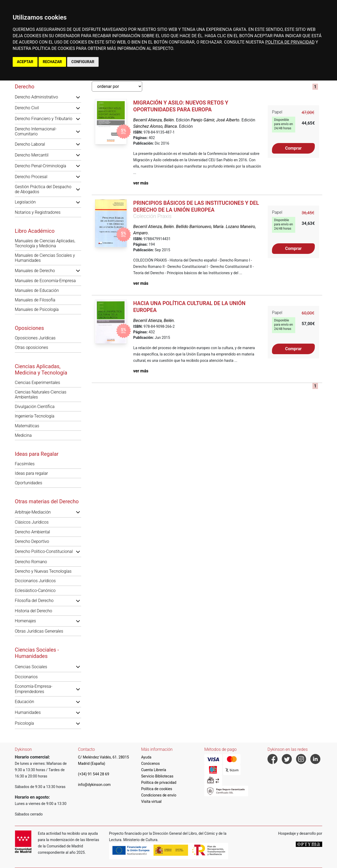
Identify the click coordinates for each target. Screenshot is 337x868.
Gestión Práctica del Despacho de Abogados (43, 189)
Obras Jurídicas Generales (39, 631)
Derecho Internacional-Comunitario (36, 131)
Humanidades (28, 712)
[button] (78, 97)
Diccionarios (26, 677)
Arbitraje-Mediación (33, 512)
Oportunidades (29, 483)
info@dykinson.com (94, 785)
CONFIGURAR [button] (83, 62)
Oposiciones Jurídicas (35, 338)
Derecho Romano (31, 562)
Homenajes (25, 621)
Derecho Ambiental (32, 532)
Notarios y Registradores (38, 212)
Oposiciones (29, 328)
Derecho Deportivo (32, 541)
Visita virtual (151, 801)
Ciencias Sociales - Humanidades (37, 653)
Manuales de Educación (37, 290)
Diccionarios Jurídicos (35, 581)
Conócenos (151, 763)
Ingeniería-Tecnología (35, 416)
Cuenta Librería (154, 770)
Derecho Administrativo (36, 97)
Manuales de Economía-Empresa (45, 281)
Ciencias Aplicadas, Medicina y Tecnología (41, 369)
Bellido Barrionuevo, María (200, 227)
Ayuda (146, 757)
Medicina (23, 435)
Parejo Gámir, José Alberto (215, 120)
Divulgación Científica (35, 407)
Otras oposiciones (31, 347)
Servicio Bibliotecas (157, 776)
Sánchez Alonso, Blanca (155, 126)
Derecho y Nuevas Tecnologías (43, 571)
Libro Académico (35, 231)
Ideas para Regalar (37, 454)
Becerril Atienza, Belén (153, 120)
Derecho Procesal (31, 177)
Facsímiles (25, 464)
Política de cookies (157, 789)
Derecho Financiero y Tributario (44, 119)
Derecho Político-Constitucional (44, 551)
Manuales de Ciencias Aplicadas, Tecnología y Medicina (45, 243)
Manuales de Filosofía (35, 300)
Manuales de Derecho (35, 271)
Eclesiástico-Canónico (35, 590)
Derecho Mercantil (32, 155)
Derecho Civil (27, 108)
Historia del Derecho (33, 611)
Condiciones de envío (159, 795)
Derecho (25, 87)
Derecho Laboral (30, 144)
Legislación (25, 202)
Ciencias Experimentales (37, 383)
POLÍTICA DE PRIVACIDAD (290, 42)
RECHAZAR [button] (52, 62)
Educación (24, 702)
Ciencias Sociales (31, 667)
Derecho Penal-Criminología (40, 166)
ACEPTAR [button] (25, 62)
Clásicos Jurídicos (32, 522)
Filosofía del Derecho (34, 601)
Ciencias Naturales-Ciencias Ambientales (41, 395)
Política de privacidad (159, 782)
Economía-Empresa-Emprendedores (34, 689)
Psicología (24, 723)
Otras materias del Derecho (47, 501)
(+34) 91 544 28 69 (94, 774)
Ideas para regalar (31, 473)
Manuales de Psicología (37, 309)
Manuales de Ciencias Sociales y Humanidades (45, 258)
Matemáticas (27, 426)
